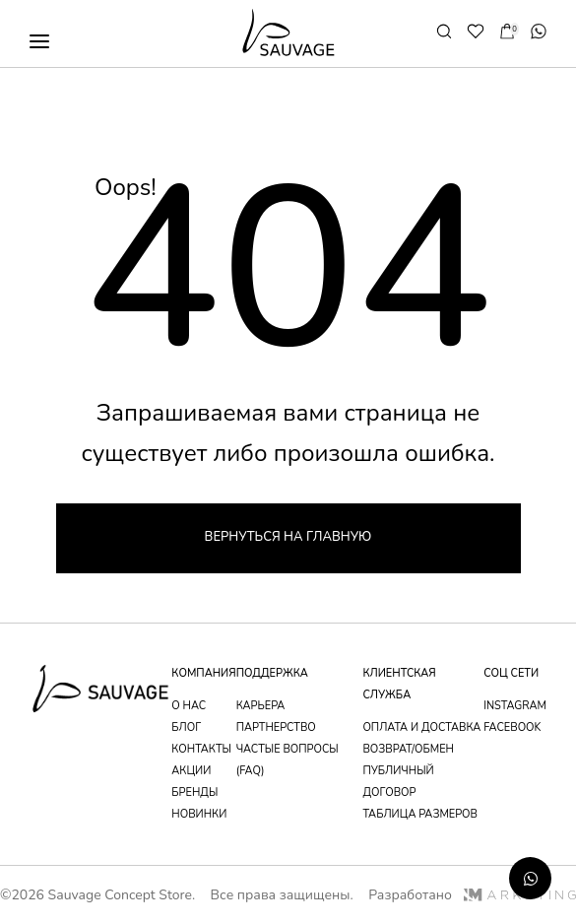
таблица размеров (420, 814)
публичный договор (398, 782)
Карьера (261, 706)
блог (186, 727)
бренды (194, 792)
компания (203, 673)
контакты (201, 749)
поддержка (272, 673)
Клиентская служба (399, 684)
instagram (515, 706)
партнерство (276, 727)
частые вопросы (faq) (288, 760)
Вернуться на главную (288, 537)
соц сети (511, 673)
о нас (189, 706)
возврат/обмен (408, 749)
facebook (512, 727)
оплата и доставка (421, 727)
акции (191, 771)
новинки (199, 814)
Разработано (472, 895)
